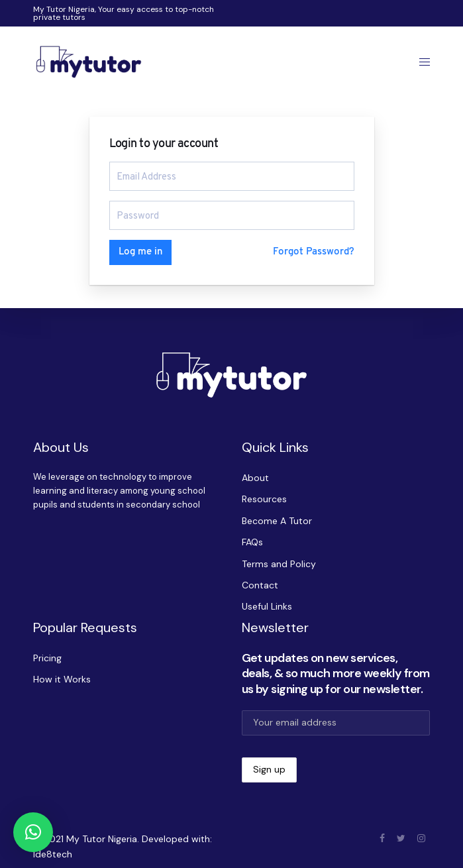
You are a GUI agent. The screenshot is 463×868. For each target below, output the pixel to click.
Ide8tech (53, 854)
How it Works (62, 679)
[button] (33, 832)
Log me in (140, 252)
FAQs (252, 542)
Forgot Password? (314, 252)
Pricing (47, 658)
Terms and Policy (279, 564)
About (255, 478)
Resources (264, 499)
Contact (260, 585)
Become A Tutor (277, 521)
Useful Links (267, 606)
